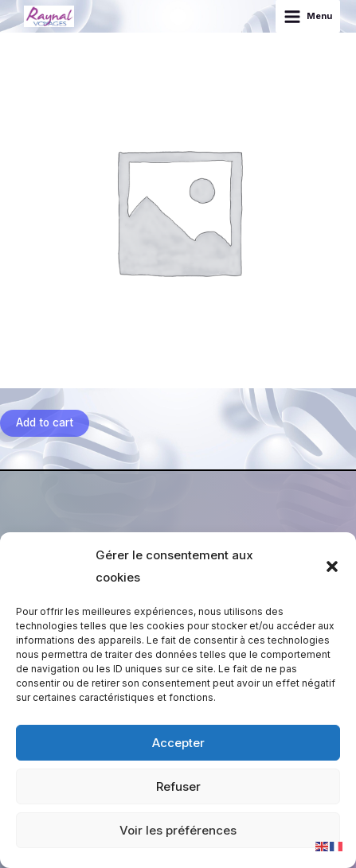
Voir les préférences (178, 830)
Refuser (178, 786)
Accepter (178, 743)
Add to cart (45, 422)
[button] (332, 566)
